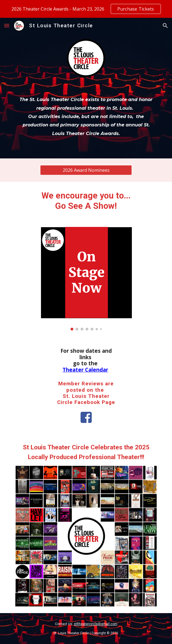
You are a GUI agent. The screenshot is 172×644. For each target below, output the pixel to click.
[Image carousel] (86, 279)
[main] (86, 116)
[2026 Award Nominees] (86, 170)
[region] (86, 9)
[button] (7, 25)
